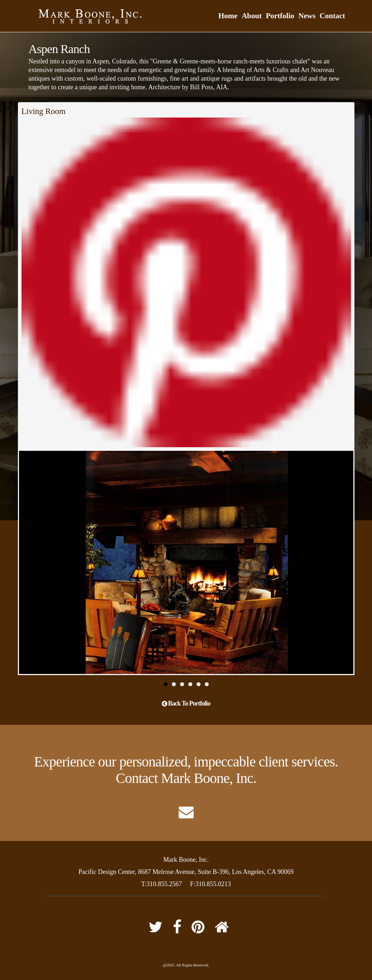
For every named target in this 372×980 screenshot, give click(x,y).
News (307, 16)
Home (228, 16)
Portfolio (280, 16)
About (252, 16)
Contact (332, 16)
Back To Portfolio (186, 703)
